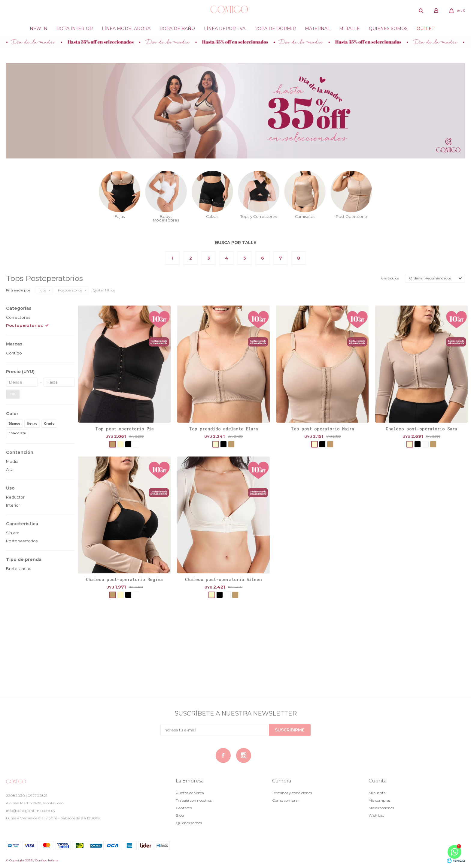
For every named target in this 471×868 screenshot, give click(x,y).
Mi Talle (349, 29)
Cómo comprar (286, 800)
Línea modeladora (126, 29)
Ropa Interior (75, 29)
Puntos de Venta (190, 793)
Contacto (184, 808)
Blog (180, 815)
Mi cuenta (377, 793)
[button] (421, 11)
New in (39, 29)
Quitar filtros (104, 290)
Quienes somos (388, 29)
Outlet (425, 29)
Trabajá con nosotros (194, 800)
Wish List (376, 815)
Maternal (318, 29)
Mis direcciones (381, 808)
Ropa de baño (177, 29)
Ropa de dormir (275, 29)
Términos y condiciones (292, 793)
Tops (42, 290)
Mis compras (380, 800)
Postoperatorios (70, 290)
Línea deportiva (225, 29)
